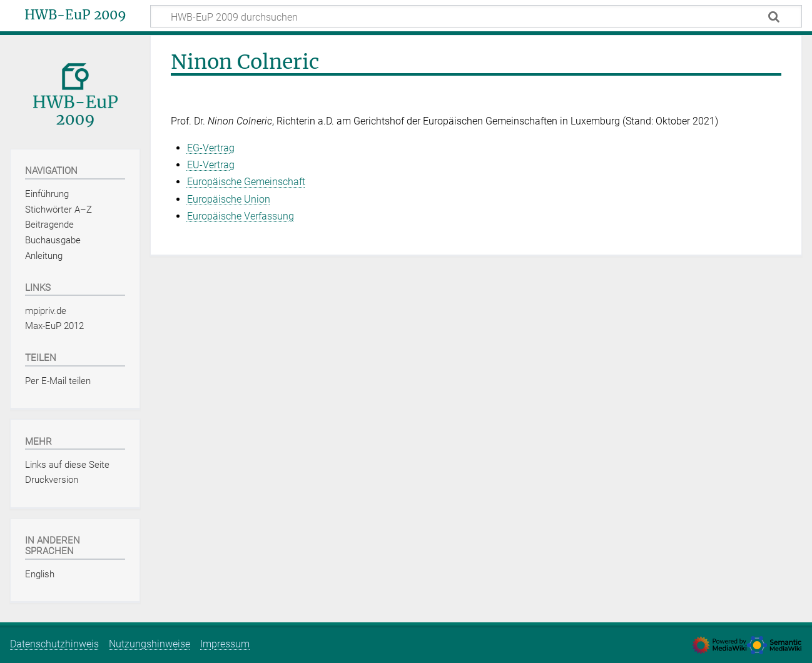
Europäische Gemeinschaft (246, 182)
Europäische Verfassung (241, 216)
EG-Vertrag (211, 148)
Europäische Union (229, 199)
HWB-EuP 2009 (75, 15)
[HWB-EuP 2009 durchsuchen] (476, 16)
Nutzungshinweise (150, 644)
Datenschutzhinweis (54, 644)
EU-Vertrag (211, 165)
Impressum (225, 644)
